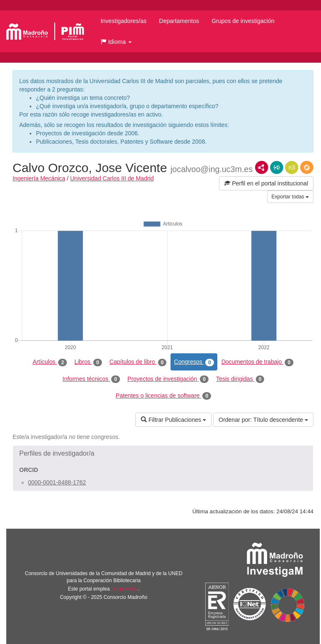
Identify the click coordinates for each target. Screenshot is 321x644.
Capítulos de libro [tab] (138, 362)
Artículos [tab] (50, 362)
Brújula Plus (125, 589)
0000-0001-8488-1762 (57, 482)
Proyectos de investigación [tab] (168, 379)
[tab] (163, 454)
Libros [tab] (88, 362)
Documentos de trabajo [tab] (257, 362)
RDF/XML (262, 167)
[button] (116, 42)
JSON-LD (277, 167)
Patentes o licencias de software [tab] (163, 396)
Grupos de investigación (243, 21)
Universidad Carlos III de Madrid (112, 178)
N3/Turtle (292, 167)
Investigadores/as (124, 21)
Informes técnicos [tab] (91, 379)
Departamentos (179, 21)
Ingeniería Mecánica (39, 178)
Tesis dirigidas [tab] (240, 379)
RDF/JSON (307, 167)
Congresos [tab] (194, 362)
